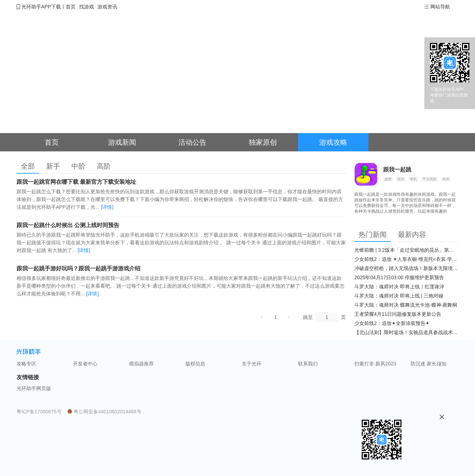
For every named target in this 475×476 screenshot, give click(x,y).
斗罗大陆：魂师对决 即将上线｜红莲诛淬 (399, 287)
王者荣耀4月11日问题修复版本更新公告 (398, 314)
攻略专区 (26, 364)
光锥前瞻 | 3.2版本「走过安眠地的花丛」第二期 (406, 250)
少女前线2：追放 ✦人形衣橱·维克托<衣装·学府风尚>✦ (406, 259)
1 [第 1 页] (275, 317)
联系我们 (308, 364)
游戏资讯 (107, 7)
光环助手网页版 (34, 388)
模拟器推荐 (141, 364)
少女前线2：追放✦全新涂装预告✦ (392, 323)
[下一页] (289, 317)
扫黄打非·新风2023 (375, 364)
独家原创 (263, 142)
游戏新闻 (122, 142)
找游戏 (87, 7)
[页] (327, 317)
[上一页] (262, 317)
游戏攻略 (333, 142)
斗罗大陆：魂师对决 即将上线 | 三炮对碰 (399, 296)
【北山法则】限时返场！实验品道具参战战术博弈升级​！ (406, 332)
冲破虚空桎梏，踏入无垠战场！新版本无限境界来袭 (406, 268)
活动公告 (192, 142)
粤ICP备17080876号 (39, 412)
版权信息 (195, 364)
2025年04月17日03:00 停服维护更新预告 (399, 277)
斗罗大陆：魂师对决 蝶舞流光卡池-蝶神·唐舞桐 (406, 305)
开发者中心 (85, 364)
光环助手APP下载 (41, 7)
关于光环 (252, 364)
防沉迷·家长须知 (429, 364)
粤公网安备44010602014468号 (107, 412)
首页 (71, 7)
